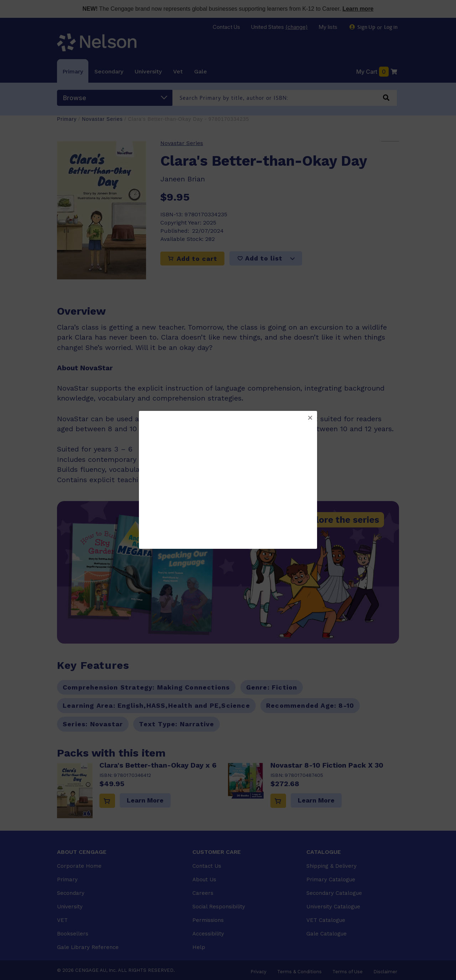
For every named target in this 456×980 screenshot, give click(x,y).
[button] (310, 418)
